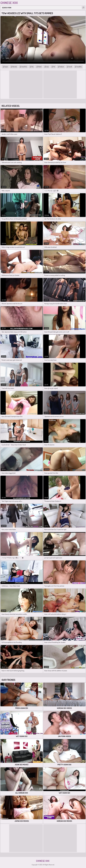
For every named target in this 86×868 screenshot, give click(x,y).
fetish (40, 67)
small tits (24, 67)
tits (33, 67)
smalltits (79, 67)
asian (6, 67)
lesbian (62, 67)
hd (54, 67)
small (70, 67)
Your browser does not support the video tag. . (43, 40)
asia (47, 67)
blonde (15, 67)
